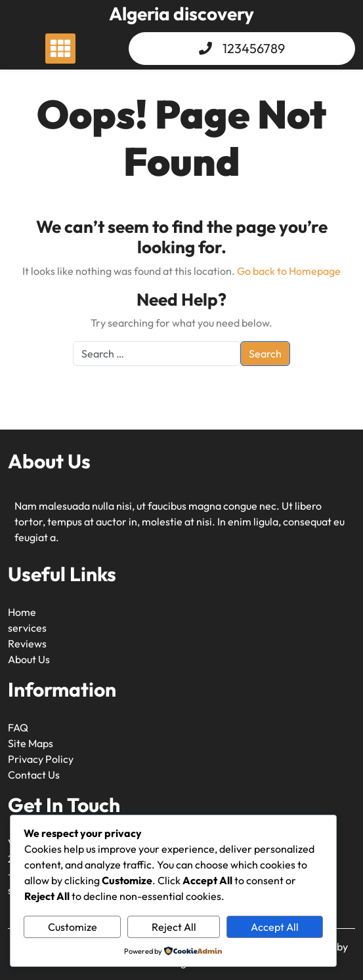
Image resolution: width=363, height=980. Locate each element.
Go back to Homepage (289, 271)
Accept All (275, 927)
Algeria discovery (181, 13)
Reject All (174, 927)
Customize (73, 927)
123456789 (254, 48)
